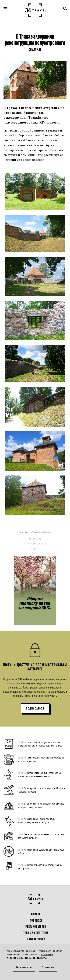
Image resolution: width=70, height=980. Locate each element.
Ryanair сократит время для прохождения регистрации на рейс (41, 759)
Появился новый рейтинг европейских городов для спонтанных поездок (39, 774)
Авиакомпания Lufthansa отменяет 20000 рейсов (41, 851)
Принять (48, 967)
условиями (47, 954)
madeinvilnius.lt (38, 544)
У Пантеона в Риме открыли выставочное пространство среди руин (41, 805)
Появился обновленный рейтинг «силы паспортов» (40, 867)
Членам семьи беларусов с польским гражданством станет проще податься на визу (40, 744)
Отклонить (24, 967)
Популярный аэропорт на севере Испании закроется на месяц (41, 790)
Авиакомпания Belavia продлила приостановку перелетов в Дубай (36, 821)
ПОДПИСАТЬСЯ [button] (35, 708)
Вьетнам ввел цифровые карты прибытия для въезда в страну (41, 836)
